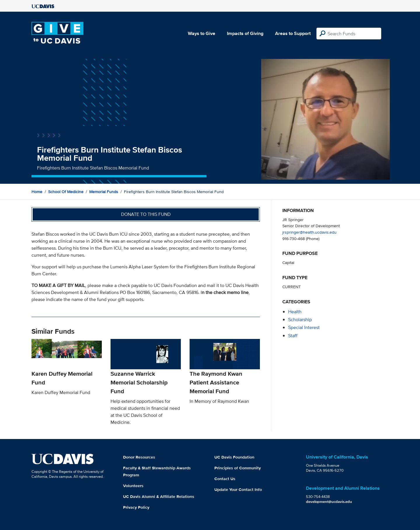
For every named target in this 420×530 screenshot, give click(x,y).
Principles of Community (238, 468)
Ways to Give (202, 33)
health (295, 312)
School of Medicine (66, 192)
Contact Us (225, 479)
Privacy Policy (136, 507)
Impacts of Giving (245, 33)
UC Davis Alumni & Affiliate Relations (159, 496)
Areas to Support (293, 33)
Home (37, 192)
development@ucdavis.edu (329, 502)
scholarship (300, 320)
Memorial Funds (104, 192)
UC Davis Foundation (234, 457)
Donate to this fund (146, 214)
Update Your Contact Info (238, 489)
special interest (304, 327)
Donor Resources (139, 457)
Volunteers (133, 486)
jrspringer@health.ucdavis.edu (309, 232)
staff (293, 336)
